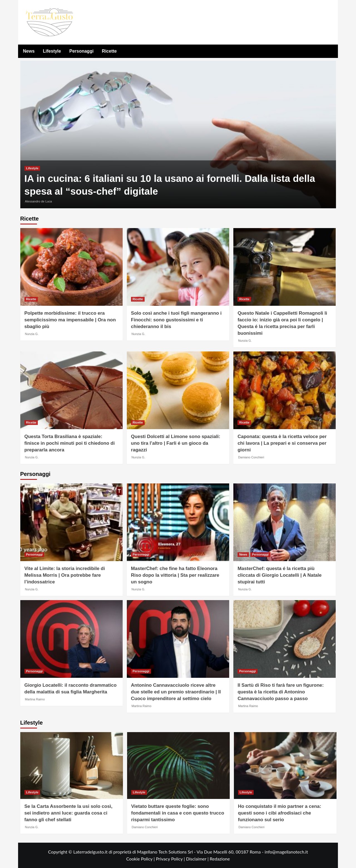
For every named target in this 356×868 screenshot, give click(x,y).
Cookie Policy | (141, 859)
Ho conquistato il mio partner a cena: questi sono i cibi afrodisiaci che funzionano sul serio (280, 813)
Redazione (220, 859)
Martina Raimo (35, 699)
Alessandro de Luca (39, 201)
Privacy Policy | (171, 859)
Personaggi (81, 51)
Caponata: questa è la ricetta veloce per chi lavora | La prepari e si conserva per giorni (282, 443)
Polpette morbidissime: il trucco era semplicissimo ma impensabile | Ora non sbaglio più (70, 320)
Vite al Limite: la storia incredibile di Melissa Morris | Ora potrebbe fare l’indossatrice (65, 575)
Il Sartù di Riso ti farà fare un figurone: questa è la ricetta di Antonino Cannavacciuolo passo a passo (281, 692)
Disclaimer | (198, 859)
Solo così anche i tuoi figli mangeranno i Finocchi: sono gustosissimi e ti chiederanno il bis (176, 320)
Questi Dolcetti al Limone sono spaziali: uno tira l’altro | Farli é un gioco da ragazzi (176, 443)
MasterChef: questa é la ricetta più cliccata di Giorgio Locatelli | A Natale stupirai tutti (280, 575)
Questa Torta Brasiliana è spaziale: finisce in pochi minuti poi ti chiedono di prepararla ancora (70, 443)
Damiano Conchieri (251, 457)
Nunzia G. (32, 334)
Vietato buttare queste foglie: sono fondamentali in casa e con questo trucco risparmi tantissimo (178, 813)
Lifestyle (52, 51)
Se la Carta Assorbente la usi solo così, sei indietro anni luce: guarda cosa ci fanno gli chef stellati (69, 813)
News (29, 51)
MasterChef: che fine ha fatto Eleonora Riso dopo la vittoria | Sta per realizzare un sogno (175, 575)
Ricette (109, 51)
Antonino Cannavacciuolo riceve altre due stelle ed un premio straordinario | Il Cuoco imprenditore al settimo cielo (176, 692)
